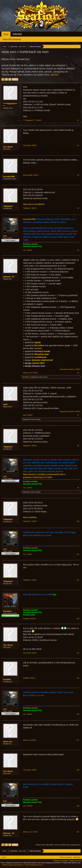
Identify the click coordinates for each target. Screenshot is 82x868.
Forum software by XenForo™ (61, 863)
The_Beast (8, 147)
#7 (78, 415)
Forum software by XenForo (21, 863)
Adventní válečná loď (42, 360)
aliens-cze (8, 741)
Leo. (5, 236)
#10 (78, 521)
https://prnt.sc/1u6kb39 (34, 204)
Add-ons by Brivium (23, 865)
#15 (78, 678)
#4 (78, 208)
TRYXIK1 (26, 377)
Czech (4, 857)
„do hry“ (55, 75)
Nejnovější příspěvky (12, 39)
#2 (78, 145)
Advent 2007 (38, 363)
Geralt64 (7, 679)
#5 (78, 250)
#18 (78, 770)
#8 (78, 446)
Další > (15, 79)
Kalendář (17, 34)
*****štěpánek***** (10, 105)
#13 (78, 619)
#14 (78, 653)
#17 (78, 740)
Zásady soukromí (75, 861)
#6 (78, 373)
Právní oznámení (66, 857)
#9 (78, 488)
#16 (78, 714)
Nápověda (77, 857)
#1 (78, 120)
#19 (78, 806)
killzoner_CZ (9, 277)
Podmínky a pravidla (61, 861)
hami (5, 404)
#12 (78, 580)
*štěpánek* (8, 206)
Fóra (6, 34)
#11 (78, 554)
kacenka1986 (9, 176)
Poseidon (7, 611)
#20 (78, 832)
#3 (78, 175)
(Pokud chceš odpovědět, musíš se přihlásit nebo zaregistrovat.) (58, 845)
